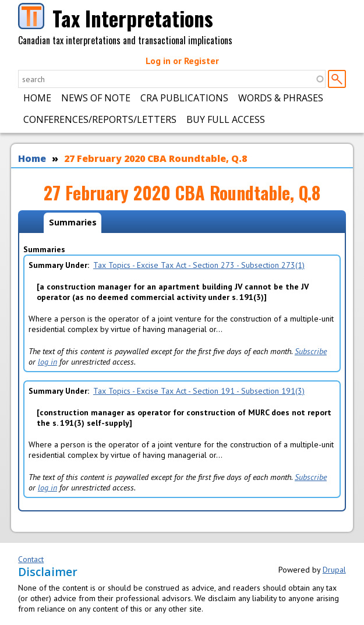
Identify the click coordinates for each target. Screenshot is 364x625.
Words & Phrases (281, 98)
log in (47, 362)
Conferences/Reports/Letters (100, 119)
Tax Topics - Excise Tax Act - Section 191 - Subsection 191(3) (199, 391)
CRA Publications (184, 98)
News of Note (96, 98)
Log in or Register (182, 61)
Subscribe (311, 351)
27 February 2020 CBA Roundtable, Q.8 (156, 158)
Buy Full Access (226, 119)
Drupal (334, 570)
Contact (31, 559)
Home (37, 98)
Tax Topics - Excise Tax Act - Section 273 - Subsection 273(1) (199, 265)
